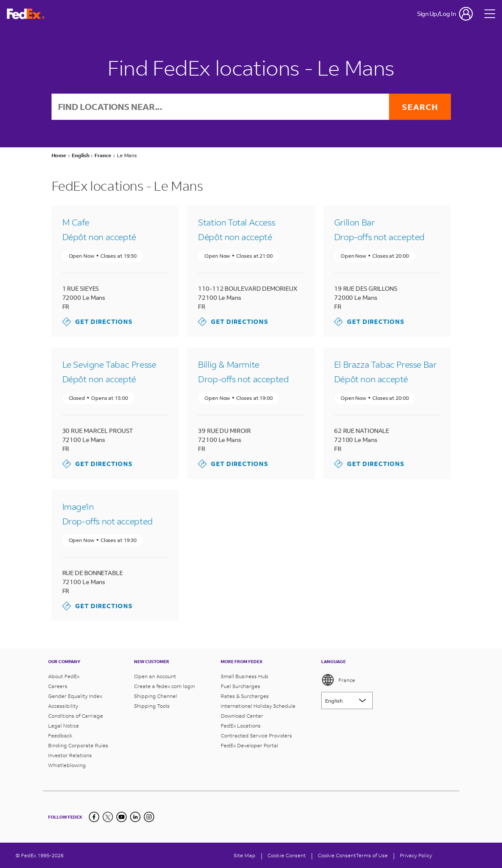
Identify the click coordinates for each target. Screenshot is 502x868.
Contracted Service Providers (256, 736)
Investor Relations (70, 755)
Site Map (245, 855)
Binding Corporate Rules (78, 745)
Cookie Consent (337, 855)
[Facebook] (94, 817)
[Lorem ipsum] (347, 700)
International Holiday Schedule (258, 706)
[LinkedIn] (135, 817)
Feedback (60, 736)
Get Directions (97, 322)
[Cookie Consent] (287, 855)
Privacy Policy (416, 855)
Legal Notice (64, 726)
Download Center (242, 716)
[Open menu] (490, 14)
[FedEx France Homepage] (26, 14)
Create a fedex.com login (164, 686)
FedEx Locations (241, 726)
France (338, 680)
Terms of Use (372, 855)
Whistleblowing (67, 765)
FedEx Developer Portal (249, 745)
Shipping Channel (155, 696)
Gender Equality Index (75, 696)
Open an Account (155, 676)
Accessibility (63, 706)
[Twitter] (108, 817)
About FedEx (64, 676)
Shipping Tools (152, 706)
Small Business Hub (245, 676)
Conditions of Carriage (76, 716)
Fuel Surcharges (240, 686)
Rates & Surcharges (245, 696)
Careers (58, 686)
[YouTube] (122, 817)
